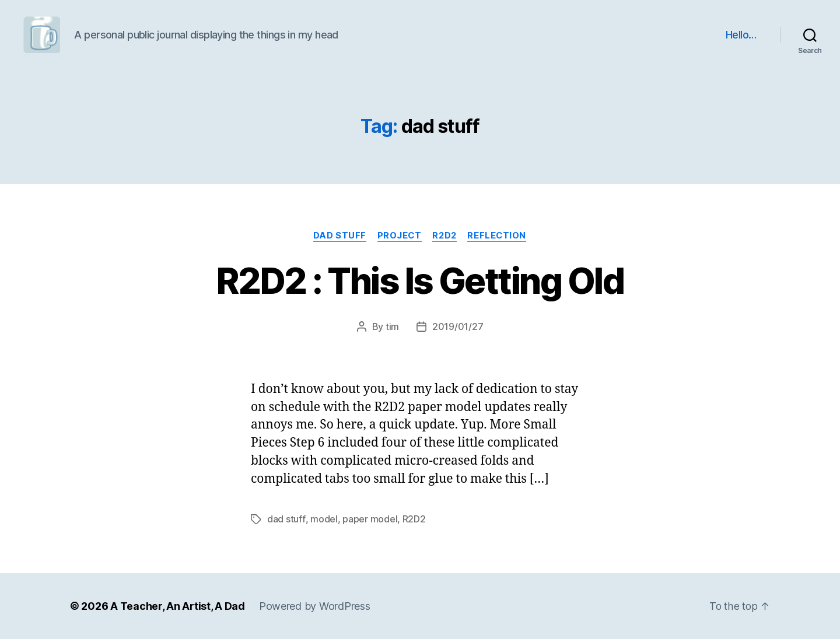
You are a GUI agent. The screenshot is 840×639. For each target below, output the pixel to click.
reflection (499, 236)
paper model (369, 519)
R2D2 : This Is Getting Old (420, 281)
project (399, 236)
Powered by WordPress (315, 606)
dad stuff (338, 236)
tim (392, 327)
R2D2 (445, 236)
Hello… (741, 35)
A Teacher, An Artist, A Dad (178, 606)
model (323, 519)
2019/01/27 (458, 327)
